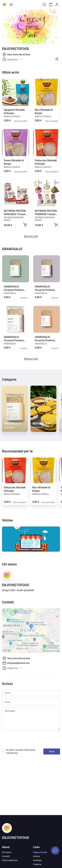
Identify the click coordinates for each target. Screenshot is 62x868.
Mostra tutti (31, 236)
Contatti (6, 856)
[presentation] (27, 739)
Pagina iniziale (40, 852)
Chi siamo (7, 852)
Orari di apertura (10, 860)
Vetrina (36, 856)
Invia (52, 751)
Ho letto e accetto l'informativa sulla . (21, 751)
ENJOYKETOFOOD (16, 838)
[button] (57, 60)
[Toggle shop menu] (11, 4)
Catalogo (37, 860)
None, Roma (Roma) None (19, 55)
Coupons (37, 864)
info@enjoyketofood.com (18, 663)
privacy (14, 753)
